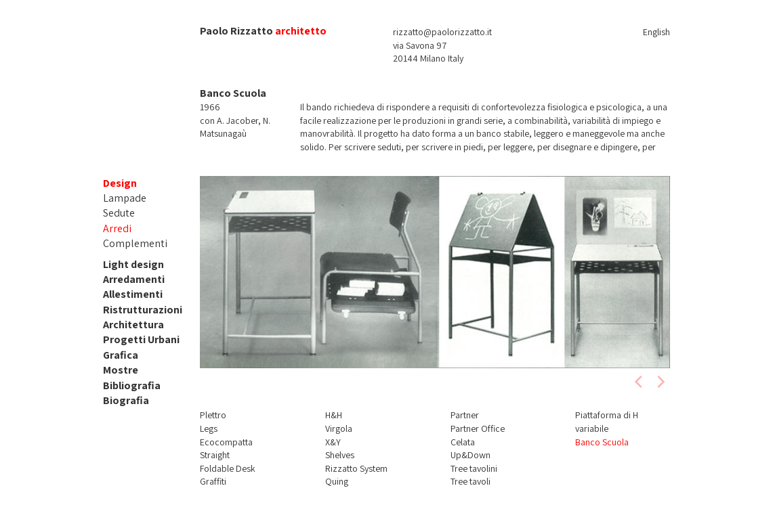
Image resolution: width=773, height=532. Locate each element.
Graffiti (213, 481)
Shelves (340, 455)
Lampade (125, 198)
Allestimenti (133, 294)
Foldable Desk (228, 468)
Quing (337, 481)
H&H (334, 415)
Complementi (135, 243)
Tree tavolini (474, 468)
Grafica (121, 355)
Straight (215, 455)
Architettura (133, 325)
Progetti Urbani (141, 339)
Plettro (213, 415)
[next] (660, 382)
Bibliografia (132, 385)
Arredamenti (134, 279)
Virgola (339, 428)
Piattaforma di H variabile (607, 422)
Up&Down (471, 455)
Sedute (119, 213)
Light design (133, 264)
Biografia (126, 400)
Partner (465, 415)
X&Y (333, 442)
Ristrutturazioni (143, 310)
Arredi (117, 228)
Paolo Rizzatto (236, 31)
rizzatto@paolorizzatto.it (442, 32)
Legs (209, 428)
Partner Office (478, 428)
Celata (463, 442)
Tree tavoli (471, 481)
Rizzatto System (356, 468)
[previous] (640, 382)
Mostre (121, 370)
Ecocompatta (226, 442)
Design (120, 183)
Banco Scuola (602, 442)
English (656, 32)
